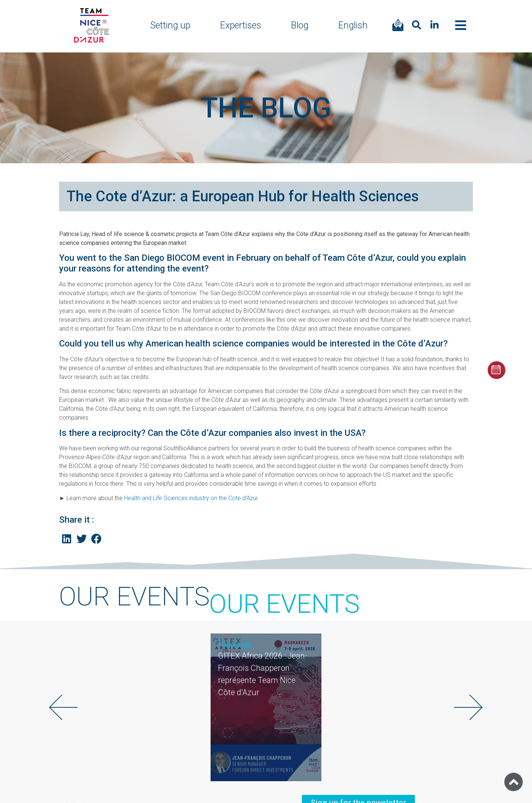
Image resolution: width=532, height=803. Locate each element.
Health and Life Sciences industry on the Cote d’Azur (191, 498)
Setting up (170, 25)
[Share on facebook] (97, 539)
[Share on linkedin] (67, 539)
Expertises (241, 25)
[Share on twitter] (82, 539)
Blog (300, 25)
